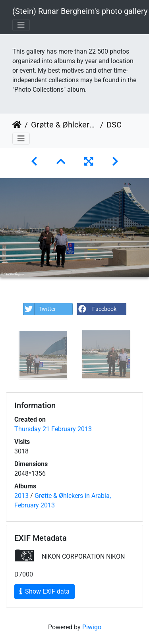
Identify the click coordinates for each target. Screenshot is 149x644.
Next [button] (143, 356)
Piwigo (92, 627)
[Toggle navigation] (21, 25)
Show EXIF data (45, 591)
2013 (21, 496)
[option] (43, 355)
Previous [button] (6, 356)
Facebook (97, 309)
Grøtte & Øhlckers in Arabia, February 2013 (64, 125)
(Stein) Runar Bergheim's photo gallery (80, 11)
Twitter (40, 309)
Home (17, 125)
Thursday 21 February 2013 (53, 429)
